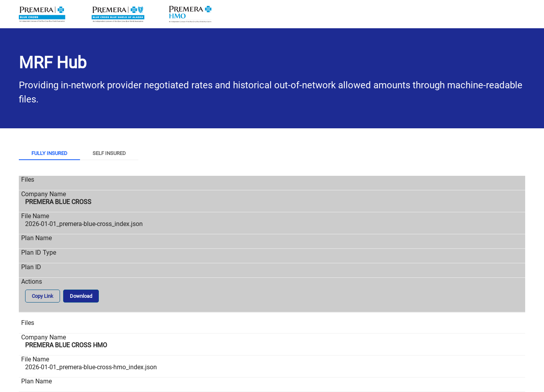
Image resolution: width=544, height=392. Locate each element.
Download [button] (81, 296)
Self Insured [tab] (109, 153)
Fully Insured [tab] (49, 153)
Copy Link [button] (43, 296)
